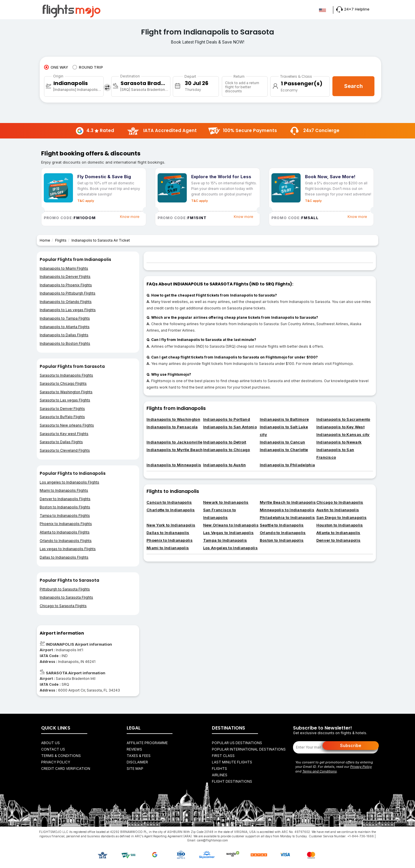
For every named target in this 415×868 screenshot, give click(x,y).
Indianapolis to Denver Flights (65, 277)
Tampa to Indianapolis (225, 540)
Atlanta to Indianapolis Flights (65, 532)
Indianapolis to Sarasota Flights (66, 597)
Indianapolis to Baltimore (284, 419)
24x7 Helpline (353, 9)
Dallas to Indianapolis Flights (64, 557)
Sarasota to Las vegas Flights (65, 400)
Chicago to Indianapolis (340, 502)
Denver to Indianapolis (339, 540)
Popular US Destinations (237, 743)
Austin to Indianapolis (338, 510)
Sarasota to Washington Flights (66, 392)
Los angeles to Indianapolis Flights (69, 482)
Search (353, 86)
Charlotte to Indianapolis (171, 510)
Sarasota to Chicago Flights (63, 383)
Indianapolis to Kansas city (343, 434)
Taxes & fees (139, 756)
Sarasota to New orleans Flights (67, 425)
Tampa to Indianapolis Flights (65, 516)
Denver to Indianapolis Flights (65, 499)
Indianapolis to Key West (340, 427)
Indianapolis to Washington (173, 419)
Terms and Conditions (320, 771)
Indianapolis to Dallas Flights (64, 335)
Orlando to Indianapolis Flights (66, 541)
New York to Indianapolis (171, 525)
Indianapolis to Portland (227, 419)
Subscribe (351, 745)
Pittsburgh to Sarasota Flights (65, 589)
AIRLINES (220, 775)
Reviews (134, 749)
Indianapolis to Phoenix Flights (66, 285)
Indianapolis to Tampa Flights (65, 318)
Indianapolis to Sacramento (343, 419)
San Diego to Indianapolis (342, 517)
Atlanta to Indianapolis (338, 533)
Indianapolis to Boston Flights (65, 343)
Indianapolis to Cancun (283, 442)
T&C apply (86, 201)
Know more (130, 217)
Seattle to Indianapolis (282, 525)
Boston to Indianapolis (282, 540)
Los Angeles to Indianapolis (230, 548)
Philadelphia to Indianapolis (287, 517)
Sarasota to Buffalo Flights (62, 417)
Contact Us (53, 749)
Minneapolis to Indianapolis (287, 510)
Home (45, 240)
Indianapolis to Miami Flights (64, 268)
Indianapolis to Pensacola (172, 427)
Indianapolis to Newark (339, 442)
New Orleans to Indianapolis (231, 525)
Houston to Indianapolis (340, 525)
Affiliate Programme (147, 743)
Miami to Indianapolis (168, 548)
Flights (61, 240)
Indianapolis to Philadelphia (287, 465)
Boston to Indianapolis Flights (65, 507)
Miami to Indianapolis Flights (64, 490)
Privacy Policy (56, 762)
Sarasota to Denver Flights (62, 409)
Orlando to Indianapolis (283, 533)
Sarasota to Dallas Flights (61, 442)
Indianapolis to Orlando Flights (66, 302)
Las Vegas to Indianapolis (229, 533)
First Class (223, 756)
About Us (50, 743)
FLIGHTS (219, 769)
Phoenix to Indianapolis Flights (66, 524)
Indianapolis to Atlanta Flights (65, 327)
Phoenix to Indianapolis (170, 540)
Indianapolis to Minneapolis (174, 465)
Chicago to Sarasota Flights (63, 606)
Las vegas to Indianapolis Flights (68, 549)
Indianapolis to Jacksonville (174, 442)
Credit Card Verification (66, 769)
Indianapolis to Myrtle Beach (175, 450)
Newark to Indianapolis (226, 502)
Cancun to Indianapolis (169, 502)
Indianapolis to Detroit (225, 442)
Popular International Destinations (249, 749)
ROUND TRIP (88, 67)
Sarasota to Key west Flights (64, 434)
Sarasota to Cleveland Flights (65, 450)
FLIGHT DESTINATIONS (232, 781)
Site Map (135, 769)
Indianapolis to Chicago (227, 450)
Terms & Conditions (61, 756)
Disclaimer (137, 762)
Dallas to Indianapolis (168, 533)
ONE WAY (56, 67)
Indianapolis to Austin (225, 465)
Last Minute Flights (232, 762)
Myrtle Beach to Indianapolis (288, 502)
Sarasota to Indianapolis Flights (66, 375)
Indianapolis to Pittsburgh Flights (68, 293)
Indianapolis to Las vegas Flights (68, 310)
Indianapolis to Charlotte (284, 450)
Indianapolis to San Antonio (230, 427)
